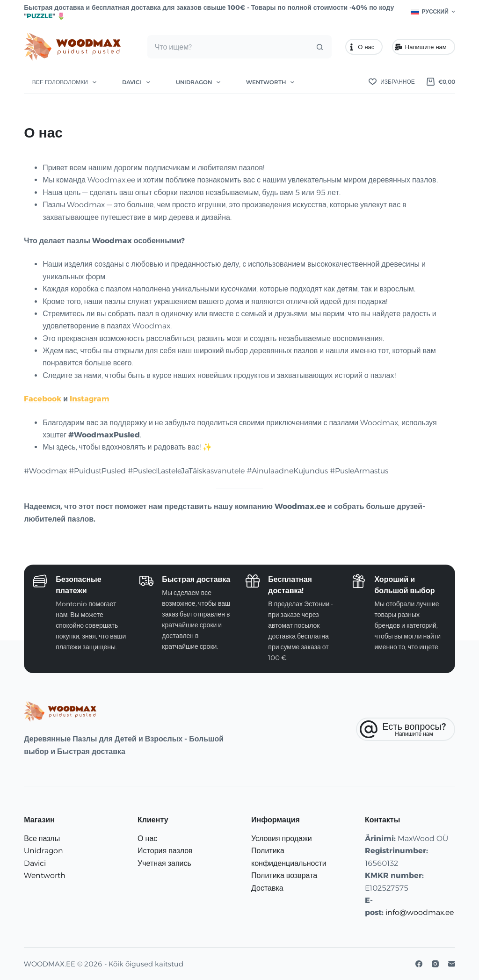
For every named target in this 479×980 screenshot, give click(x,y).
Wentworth (272, 82)
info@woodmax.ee (420, 912)
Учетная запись (164, 863)
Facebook (43, 399)
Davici (138, 82)
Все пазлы (42, 838)
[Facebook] (419, 964)
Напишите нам (421, 47)
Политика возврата (284, 875)
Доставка (267, 888)
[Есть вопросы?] (406, 729)
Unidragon (200, 82)
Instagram (90, 399)
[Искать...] (228, 47)
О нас (361, 47)
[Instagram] (435, 964)
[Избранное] (392, 82)
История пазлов (165, 851)
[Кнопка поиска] (320, 47)
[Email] (452, 964)
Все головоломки (66, 82)
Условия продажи (282, 838)
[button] (433, 12)
